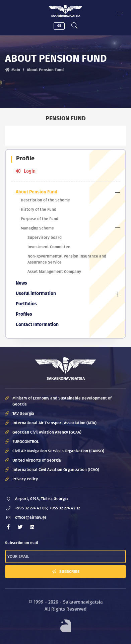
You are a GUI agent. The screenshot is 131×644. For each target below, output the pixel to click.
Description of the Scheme (45, 200)
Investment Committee (49, 247)
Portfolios (26, 304)
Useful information (36, 293)
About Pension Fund (37, 192)
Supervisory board (45, 237)
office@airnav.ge (31, 517)
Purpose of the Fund (40, 219)
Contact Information (37, 325)
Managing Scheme (37, 228)
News (21, 283)
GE (59, 26)
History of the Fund (39, 209)
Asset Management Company (54, 272)
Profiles (24, 314)
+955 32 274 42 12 (65, 508)
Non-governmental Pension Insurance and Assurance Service (67, 259)
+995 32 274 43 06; (31, 508)
